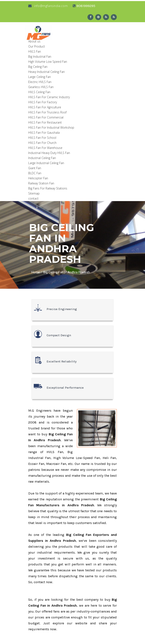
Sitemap (34, 193)
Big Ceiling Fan (38, 67)
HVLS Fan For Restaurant (45, 122)
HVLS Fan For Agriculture (45, 107)
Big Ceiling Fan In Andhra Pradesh (67, 272)
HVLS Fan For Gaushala (44, 133)
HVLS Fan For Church (42, 143)
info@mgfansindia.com (48, 6)
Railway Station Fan (41, 183)
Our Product (37, 46)
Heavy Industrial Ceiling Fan (46, 72)
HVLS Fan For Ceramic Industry (49, 97)
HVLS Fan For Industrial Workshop (51, 127)
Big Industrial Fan (40, 57)
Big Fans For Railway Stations (48, 188)
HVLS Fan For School (42, 138)
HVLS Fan (35, 51)
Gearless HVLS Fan (41, 87)
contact (33, 198)
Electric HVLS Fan (40, 82)
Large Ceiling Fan (40, 77)
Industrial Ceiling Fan (42, 158)
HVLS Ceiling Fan (39, 92)
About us (34, 41)
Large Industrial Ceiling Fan (46, 163)
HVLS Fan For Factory (43, 102)
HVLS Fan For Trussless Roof (47, 112)
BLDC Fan (35, 173)
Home (36, 272)
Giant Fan (35, 168)
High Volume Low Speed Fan (48, 62)
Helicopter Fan (38, 178)
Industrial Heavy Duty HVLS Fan (49, 153)
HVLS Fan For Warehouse (45, 148)
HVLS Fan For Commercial (46, 117)
